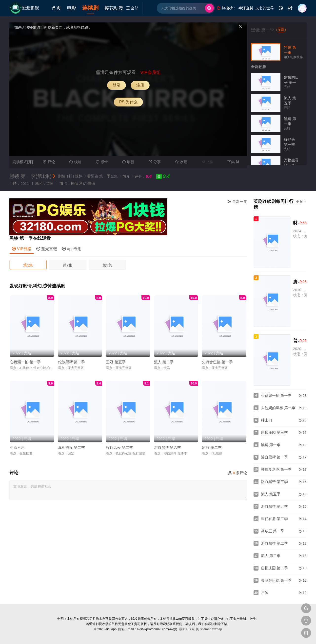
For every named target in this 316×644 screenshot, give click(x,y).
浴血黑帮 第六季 (168, 447)
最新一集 (237, 201)
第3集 (107, 265)
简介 (127, 176)
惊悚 (79, 176)
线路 (75, 162)
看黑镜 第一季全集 (103, 176)
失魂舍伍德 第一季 (217, 362)
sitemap (206, 629)
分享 (155, 162)
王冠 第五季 (116, 362)
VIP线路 (21, 249)
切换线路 (295, 57)
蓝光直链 (47, 249)
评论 (49, 162)
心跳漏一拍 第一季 (25, 362)
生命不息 (17, 447)
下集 (234, 162)
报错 (102, 162)
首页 (56, 8)
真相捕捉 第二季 (71, 447)
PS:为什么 (128, 102)
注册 (140, 85)
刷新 (128, 162)
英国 (50, 183)
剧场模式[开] (23, 162)
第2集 (68, 265)
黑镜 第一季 (263, 30)
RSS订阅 (193, 629)
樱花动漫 (114, 8)
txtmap (217, 629)
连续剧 (90, 8)
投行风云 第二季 (119, 447)
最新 (182, 629)
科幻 (70, 176)
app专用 (72, 249)
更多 (301, 201)
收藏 (181, 162)
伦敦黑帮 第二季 (71, 362)
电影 (72, 8)
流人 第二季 (164, 362)
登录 (117, 85)
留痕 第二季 (212, 447)
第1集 (28, 265)
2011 (25, 183)
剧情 (62, 176)
